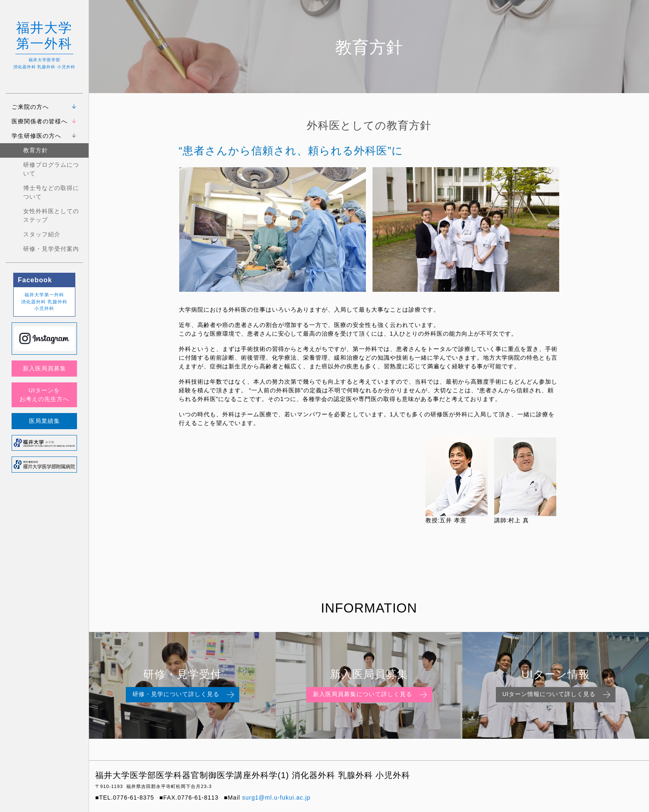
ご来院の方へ (30, 107)
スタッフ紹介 (42, 234)
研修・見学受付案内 (51, 249)
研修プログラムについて (51, 169)
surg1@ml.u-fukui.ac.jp (276, 798)
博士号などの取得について (51, 192)
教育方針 (36, 150)
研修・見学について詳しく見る (184, 695)
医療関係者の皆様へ (40, 121)
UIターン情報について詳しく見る (558, 695)
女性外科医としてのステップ (51, 215)
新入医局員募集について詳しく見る (371, 695)
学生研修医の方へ (36, 136)
